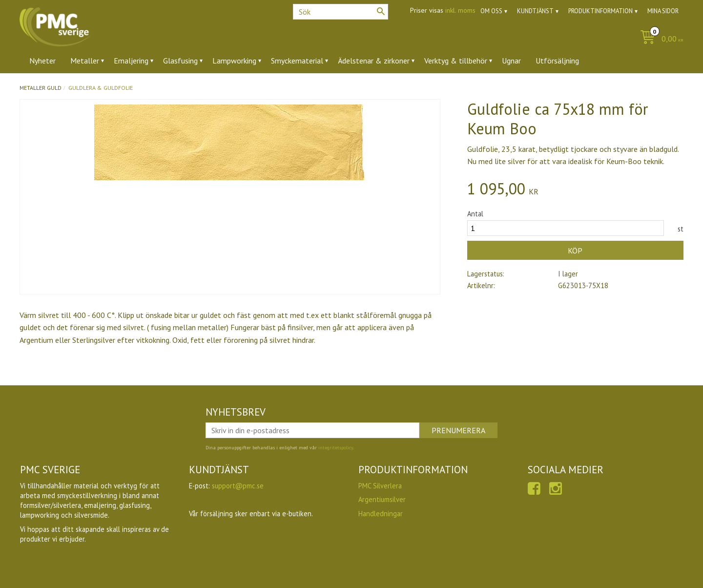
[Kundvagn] (659, 39)
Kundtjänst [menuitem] (535, 11)
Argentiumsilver (382, 499)
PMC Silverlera (380, 486)
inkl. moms (460, 10)
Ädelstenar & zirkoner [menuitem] (374, 61)
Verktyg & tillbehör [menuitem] (456, 61)
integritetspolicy (336, 448)
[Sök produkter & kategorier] (341, 12)
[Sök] (381, 11)
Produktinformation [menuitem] (600, 11)
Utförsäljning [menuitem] (557, 61)
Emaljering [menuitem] (131, 61)
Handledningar (381, 514)
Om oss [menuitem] (491, 11)
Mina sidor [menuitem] (663, 11)
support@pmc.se (238, 486)
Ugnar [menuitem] (511, 61)
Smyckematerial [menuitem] (297, 61)
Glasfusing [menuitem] (180, 61)
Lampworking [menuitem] (234, 61)
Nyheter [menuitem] (42, 61)
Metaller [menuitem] (85, 61)
